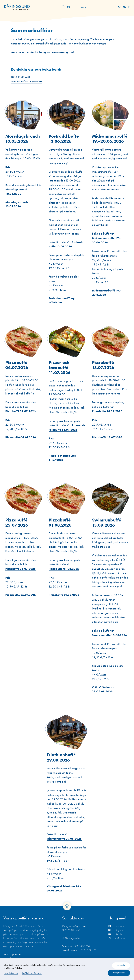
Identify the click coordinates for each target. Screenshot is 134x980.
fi (130, 7)
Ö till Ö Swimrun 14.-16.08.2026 (104, 695)
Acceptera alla (118, 972)
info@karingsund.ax (71, 945)
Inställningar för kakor (32, 972)
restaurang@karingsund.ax (27, 86)
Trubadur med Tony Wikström (62, 306)
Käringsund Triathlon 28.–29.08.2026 (65, 895)
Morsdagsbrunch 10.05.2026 (17, 210)
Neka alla (120, 964)
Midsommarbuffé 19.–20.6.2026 (108, 298)
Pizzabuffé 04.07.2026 (21, 443)
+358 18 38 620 (89, 957)
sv (120, 7)
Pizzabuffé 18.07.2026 (108, 443)
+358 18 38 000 (82, 953)
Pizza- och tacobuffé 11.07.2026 (63, 463)
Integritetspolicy (11, 972)
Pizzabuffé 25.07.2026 (21, 601)
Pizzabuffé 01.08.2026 (64, 601)
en (125, 7)
